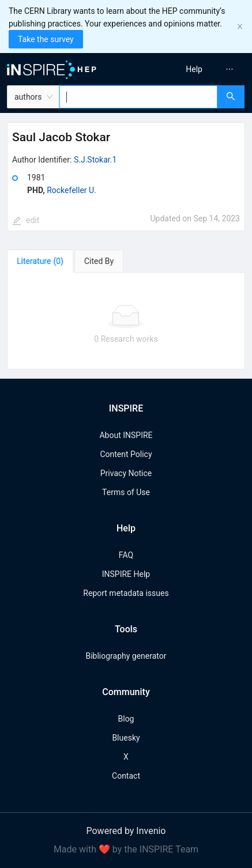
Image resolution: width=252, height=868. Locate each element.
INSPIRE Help (126, 574)
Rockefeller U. (72, 190)
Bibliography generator (126, 656)
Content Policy (126, 454)
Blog (126, 719)
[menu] (192, 69)
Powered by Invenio (126, 831)
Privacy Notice (126, 473)
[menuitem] (194, 69)
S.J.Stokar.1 (95, 160)
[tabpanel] (126, 321)
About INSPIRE (126, 435)
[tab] (40, 261)
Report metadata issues (126, 593)
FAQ (126, 555)
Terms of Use (126, 492)
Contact (126, 776)
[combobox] (138, 97)
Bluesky (126, 738)
